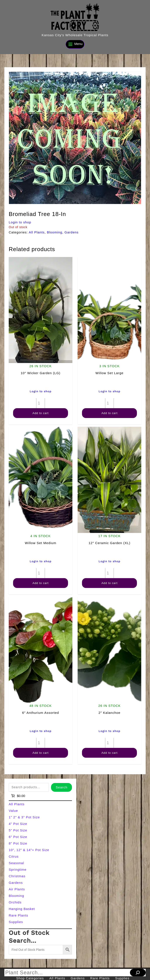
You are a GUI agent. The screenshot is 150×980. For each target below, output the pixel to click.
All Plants (37, 232)
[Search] (138, 973)
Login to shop (20, 222)
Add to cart (41, 413)
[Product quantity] (41, 403)
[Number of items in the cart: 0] (18, 796)
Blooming (55, 232)
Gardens (72, 232)
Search (61, 787)
